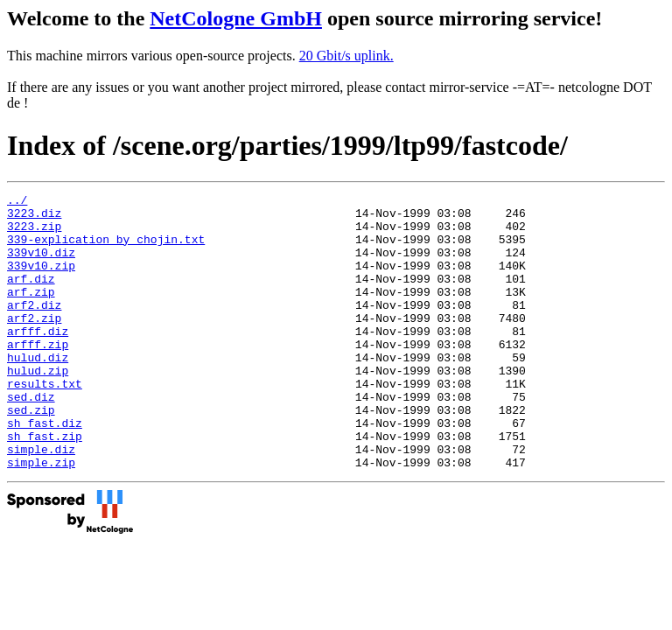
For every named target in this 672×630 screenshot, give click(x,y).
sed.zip (31, 454)
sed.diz (31, 438)
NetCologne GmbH (236, 18)
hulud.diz (38, 391)
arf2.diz (34, 328)
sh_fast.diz (45, 470)
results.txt (45, 423)
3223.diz (34, 218)
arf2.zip (34, 344)
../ (17, 202)
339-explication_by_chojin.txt (106, 249)
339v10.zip (41, 281)
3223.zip (34, 234)
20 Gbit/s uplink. (346, 56)
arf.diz (31, 297)
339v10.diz (41, 265)
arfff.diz (38, 360)
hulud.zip (38, 407)
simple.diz (41, 501)
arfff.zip (38, 375)
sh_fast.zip (45, 486)
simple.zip (41, 517)
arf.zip (31, 312)
